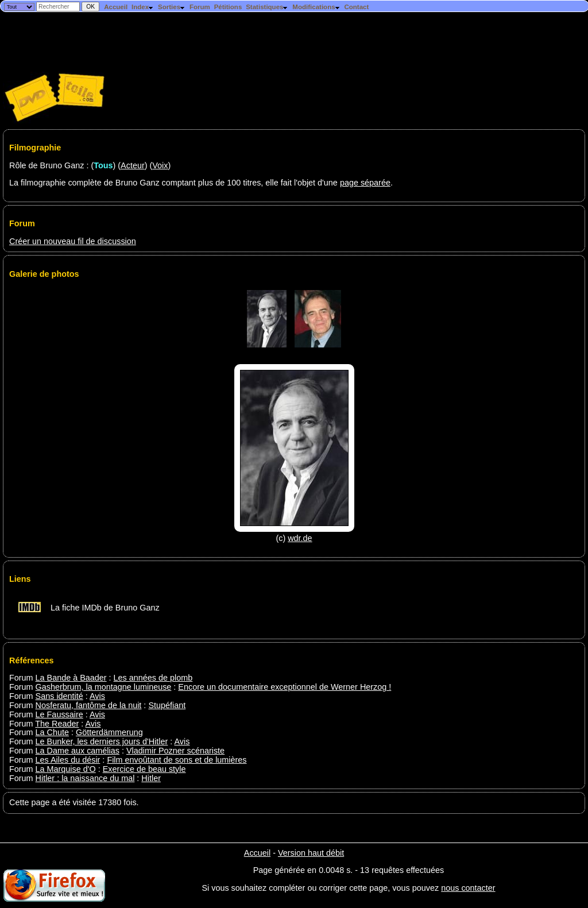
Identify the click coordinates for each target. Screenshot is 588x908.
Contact (356, 7)
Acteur (133, 165)
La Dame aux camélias (78, 751)
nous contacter (468, 888)
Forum (200, 7)
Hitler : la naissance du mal (85, 778)
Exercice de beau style (144, 769)
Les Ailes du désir (68, 760)
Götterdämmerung (109, 732)
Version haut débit (311, 853)
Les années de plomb (153, 678)
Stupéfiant (167, 705)
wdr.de (300, 538)
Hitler (151, 778)
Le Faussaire (59, 714)
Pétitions (228, 7)
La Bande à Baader (71, 678)
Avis (97, 696)
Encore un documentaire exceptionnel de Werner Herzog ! (285, 687)
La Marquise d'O (66, 769)
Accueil (116, 7)
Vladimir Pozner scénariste (175, 751)
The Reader (57, 724)
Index (143, 7)
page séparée (365, 183)
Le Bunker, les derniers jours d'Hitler (102, 741)
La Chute (52, 732)
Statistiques (267, 7)
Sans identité (59, 696)
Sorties (172, 7)
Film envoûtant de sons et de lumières (177, 760)
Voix (160, 165)
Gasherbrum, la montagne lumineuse (104, 687)
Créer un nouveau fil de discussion (73, 241)
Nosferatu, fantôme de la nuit (89, 705)
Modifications (316, 7)
